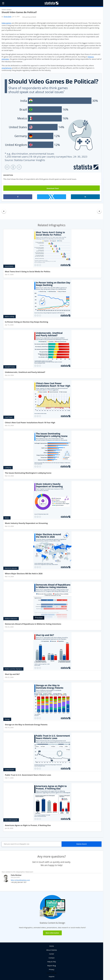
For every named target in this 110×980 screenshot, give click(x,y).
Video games (6, 23)
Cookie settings (52, 973)
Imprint (52, 976)
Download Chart (52, 188)
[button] (18, 197)
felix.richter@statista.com (20, 880)
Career (52, 954)
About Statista (52, 950)
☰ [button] (3, 3)
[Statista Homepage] (52, 3)
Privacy (52, 969)
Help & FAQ (52, 962)
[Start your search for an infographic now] (32, 844)
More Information (52, 933)
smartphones (7, 68)
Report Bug (52, 966)
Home (52, 946)
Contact (52, 958)
